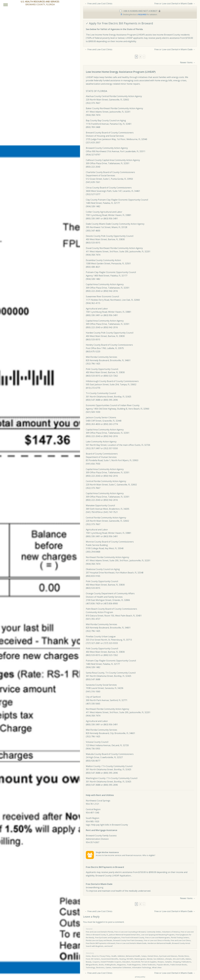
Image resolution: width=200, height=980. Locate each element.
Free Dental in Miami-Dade (99, 884)
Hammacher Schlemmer (122, 967)
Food (88, 959)
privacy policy (140, 977)
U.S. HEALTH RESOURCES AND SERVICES (40, 2)
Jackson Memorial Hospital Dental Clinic (125, 935)
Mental (150, 959)
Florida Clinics (184, 956)
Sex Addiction (159, 959)
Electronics (100, 967)
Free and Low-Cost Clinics (100, 4)
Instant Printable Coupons (111, 962)
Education (126, 962)
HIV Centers (95, 959)
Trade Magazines (134, 965)
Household (136, 962)
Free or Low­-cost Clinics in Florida (157, 940)
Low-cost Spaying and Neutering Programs (158, 935)
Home (88, 956)
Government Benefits (110, 959)
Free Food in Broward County (133, 937)
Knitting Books (110, 965)
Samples (168, 962)
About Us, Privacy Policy (101, 956)
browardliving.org (95, 887)
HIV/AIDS (130, 959)
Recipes (161, 962)
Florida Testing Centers (180, 937)
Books (101, 965)
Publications (186, 962)
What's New (157, 967)
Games (108, 967)
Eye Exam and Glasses (168, 956)
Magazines (121, 965)
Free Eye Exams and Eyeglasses (108, 937)
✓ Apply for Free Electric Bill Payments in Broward (119, 23)
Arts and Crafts (179, 959)
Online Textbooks (149, 965)
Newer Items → (188, 62)
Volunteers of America (171, 932)
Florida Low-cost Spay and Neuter (99, 940)
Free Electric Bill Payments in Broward (105, 867)
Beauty (89, 962)
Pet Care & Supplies (149, 962)
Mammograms (140, 959)
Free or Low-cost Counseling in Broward (130, 932)
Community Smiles (154, 932)
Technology (90, 967)
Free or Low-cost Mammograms (158, 937)
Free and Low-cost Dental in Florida (100, 932)
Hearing (122, 959)
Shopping (177, 962)
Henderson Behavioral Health (159, 943)
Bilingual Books (92, 965)
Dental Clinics (153, 956)
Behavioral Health (133, 956)
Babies (188, 959)
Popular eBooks (163, 965)
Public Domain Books (179, 965)
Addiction (121, 956)
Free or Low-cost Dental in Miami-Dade (173, 4)
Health (114, 956)
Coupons (96, 962)
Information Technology (142, 967)
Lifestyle (168, 959)
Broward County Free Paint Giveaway (128, 940)
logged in (100, 922)
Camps (144, 956)
